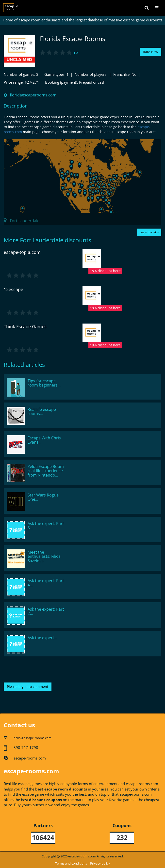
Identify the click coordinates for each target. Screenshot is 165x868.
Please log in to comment (28, 687)
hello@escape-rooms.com (33, 738)
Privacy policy (100, 863)
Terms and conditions (71, 863)
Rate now (150, 52)
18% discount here (105, 271)
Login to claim (149, 232)
